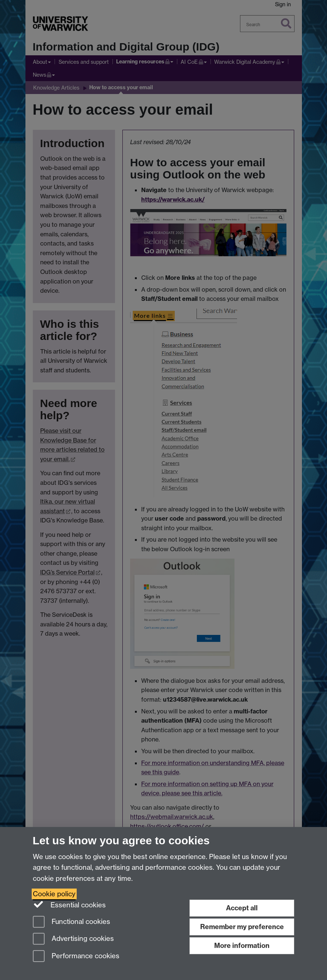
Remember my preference (242, 927)
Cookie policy (54, 894)
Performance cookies (76, 957)
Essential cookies (69, 904)
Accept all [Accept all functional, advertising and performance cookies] (242, 908)
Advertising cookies (73, 939)
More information (242, 946)
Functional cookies (72, 922)
